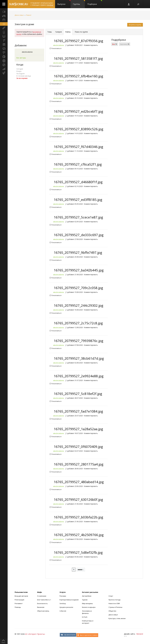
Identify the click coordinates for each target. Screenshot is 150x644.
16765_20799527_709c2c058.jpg (78, 288)
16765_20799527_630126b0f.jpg (78, 499)
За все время (22, 78)
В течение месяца (24, 76)
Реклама (63, 596)
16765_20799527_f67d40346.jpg (78, 147)
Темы (50, 32)
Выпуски (64, 3)
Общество (112, 611)
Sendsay (63, 603)
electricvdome (27, 52)
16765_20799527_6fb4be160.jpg (78, 76)
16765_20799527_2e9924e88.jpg (79, 376)
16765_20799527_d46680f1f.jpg (78, 182)
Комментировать (91, 45)
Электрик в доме (24, 24)
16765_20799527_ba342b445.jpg (79, 270)
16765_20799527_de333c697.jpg (79, 235)
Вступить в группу (135, 25)
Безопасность (42, 603)
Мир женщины (87, 603)
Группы (79, 3)
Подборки (95, 3)
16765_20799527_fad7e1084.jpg (78, 411)
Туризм (85, 600)
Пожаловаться (56, 48)
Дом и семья (19, 15)
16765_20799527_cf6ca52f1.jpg (78, 164)
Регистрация (19, 600)
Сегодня (20, 69)
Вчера (19, 71)
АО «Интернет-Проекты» (35, 634)
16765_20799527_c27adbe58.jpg (79, 94)
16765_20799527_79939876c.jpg (79, 341)
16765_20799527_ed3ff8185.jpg (78, 200)
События (63, 611)
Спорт (111, 596)
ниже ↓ (81, 570)
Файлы (68, 32)
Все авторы (21, 58)
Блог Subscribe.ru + (44, 600)
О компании (42, 596)
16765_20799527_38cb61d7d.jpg (79, 358)
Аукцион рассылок (66, 607)
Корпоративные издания (69, 600)
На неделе (21, 74)
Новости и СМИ (114, 603)
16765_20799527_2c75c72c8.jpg (78, 323)
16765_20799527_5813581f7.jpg (78, 58)
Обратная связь (43, 611)
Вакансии (41, 607)
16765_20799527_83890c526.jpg (79, 129)
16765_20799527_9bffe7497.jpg (78, 252)
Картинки (124, 44)
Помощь (18, 607)
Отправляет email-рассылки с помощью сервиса (42, 4)
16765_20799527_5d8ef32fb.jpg (78, 552)
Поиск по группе (81, 32)
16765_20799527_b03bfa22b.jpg (78, 517)
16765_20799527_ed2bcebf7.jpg (78, 111)
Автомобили (87, 596)
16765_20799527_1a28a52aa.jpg (78, 429)
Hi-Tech (85, 617)
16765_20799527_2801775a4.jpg (79, 464)
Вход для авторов (21, 596)
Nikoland (140, 634)
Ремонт (29, 15)
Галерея (58, 32)
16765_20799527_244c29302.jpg (79, 305)
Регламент (19, 603)
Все (114, 44)
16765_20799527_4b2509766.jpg (79, 535)
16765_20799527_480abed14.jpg (79, 482)
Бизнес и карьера (89, 607)
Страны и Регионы (115, 607)
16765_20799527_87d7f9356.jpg (78, 41)
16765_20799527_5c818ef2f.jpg (78, 394)
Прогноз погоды (115, 600)
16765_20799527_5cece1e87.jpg (78, 217)
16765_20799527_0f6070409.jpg (78, 447)
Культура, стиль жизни (117, 618)
